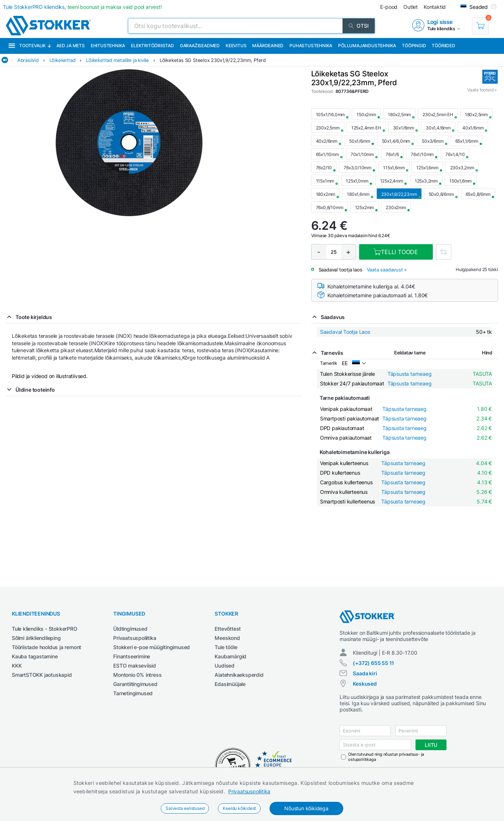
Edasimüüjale (230, 684)
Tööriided (443, 46)
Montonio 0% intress (137, 675)
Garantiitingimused (135, 684)
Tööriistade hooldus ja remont (46, 647)
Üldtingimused (130, 629)
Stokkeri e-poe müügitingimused (152, 647)
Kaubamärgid (230, 656)
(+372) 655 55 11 (373, 663)
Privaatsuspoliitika (249, 791)
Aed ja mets (71, 46)
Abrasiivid (28, 60)
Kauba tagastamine (35, 656)
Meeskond (227, 638)
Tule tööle (226, 647)
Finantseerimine (132, 656)
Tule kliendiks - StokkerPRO (45, 629)
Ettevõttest (228, 629)
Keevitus (236, 46)
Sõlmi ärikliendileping (36, 638)
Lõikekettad (62, 60)
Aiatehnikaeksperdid (239, 675)
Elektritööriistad (152, 46)
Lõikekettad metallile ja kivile (117, 60)
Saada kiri (365, 673)
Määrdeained (268, 46)
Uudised (225, 666)
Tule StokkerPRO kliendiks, (82, 7)
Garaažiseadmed (200, 46)
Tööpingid (414, 46)
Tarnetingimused (133, 693)
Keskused (365, 684)
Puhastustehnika (311, 46)
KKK (17, 666)
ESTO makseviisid (135, 666)
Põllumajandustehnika (367, 46)
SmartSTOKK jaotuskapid (42, 675)
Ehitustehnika (108, 46)
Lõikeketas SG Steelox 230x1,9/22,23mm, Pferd (213, 60)
